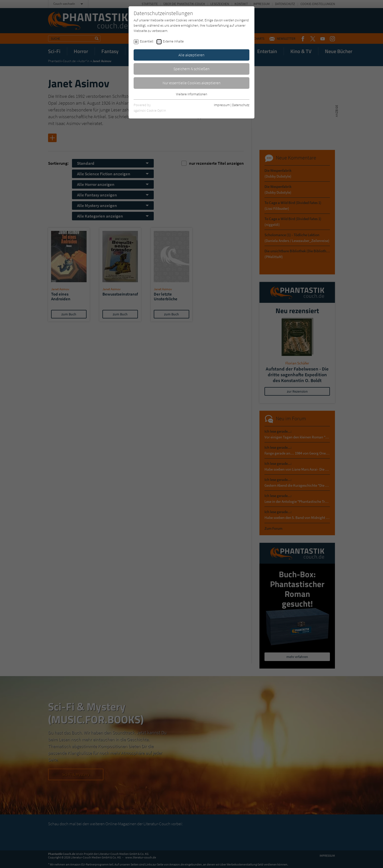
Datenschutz (241, 105)
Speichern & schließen (191, 69)
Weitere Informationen (191, 94)
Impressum (222, 105)
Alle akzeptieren (191, 55)
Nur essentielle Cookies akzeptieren (192, 83)
